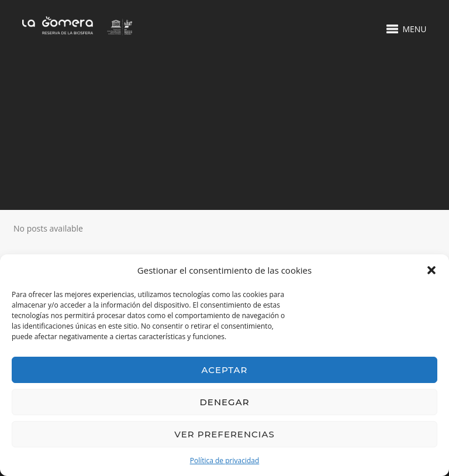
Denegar (224, 402)
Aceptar (225, 370)
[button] (431, 270)
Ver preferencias (224, 434)
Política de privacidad (225, 461)
